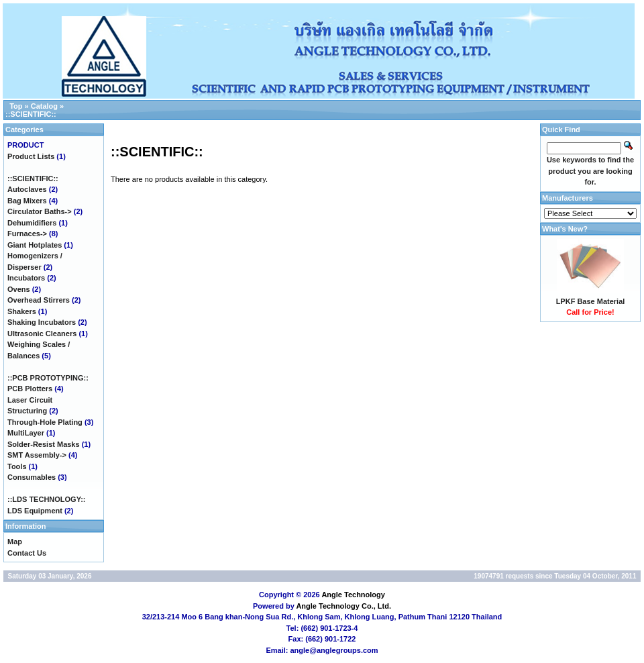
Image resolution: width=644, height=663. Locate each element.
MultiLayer (26, 433)
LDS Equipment (35, 511)
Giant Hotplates (35, 245)
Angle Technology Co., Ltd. (343, 606)
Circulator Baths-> (40, 211)
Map (15, 542)
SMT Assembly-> (37, 455)
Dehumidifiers (32, 223)
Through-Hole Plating (45, 422)
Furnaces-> (27, 234)
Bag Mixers (27, 201)
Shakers (22, 311)
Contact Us (27, 553)
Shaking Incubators (42, 322)
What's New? (565, 229)
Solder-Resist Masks (44, 444)
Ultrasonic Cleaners (42, 334)
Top (16, 106)
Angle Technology (353, 595)
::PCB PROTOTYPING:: (48, 378)
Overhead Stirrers (39, 300)
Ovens (19, 289)
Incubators (26, 278)
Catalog (44, 106)
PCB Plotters (30, 389)
